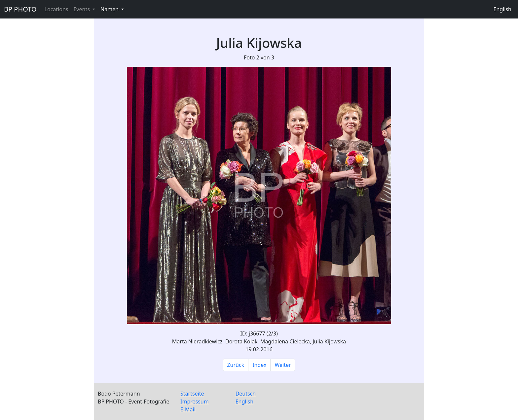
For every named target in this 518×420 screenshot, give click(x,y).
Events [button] (82, 9)
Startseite (192, 394)
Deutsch (246, 394)
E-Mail (188, 409)
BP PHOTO (20, 9)
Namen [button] (110, 9)
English (502, 9)
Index (259, 365)
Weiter (283, 365)
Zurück (236, 365)
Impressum (195, 402)
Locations (56, 9)
